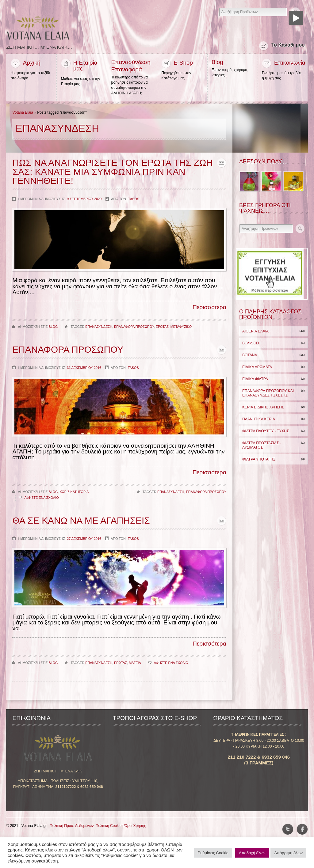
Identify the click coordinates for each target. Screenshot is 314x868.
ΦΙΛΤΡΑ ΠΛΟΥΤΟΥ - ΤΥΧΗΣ (266, 433)
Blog (53, 329)
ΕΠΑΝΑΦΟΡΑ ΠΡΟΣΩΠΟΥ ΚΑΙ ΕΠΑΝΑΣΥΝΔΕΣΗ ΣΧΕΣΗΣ (268, 395)
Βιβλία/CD (251, 345)
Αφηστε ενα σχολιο (41, 500)
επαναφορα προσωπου (134, 329)
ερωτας (162, 329)
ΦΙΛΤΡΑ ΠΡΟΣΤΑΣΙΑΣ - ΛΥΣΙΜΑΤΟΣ (262, 447)
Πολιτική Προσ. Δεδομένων (72, 828)
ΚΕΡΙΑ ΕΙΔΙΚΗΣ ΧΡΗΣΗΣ (263, 409)
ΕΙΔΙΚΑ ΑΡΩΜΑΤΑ (257, 369)
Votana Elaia (23, 114)
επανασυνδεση (99, 329)
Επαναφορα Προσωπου (69, 352)
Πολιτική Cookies (110, 828)
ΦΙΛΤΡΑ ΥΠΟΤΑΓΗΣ (259, 461)
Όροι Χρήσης (135, 828)
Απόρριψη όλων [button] (288, 853)
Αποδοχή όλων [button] (252, 853)
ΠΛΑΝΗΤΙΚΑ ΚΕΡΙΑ (259, 421)
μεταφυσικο (181, 329)
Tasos (134, 201)
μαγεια (135, 665)
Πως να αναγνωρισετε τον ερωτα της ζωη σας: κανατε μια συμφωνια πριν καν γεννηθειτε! (111, 174)
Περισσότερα (209, 310)
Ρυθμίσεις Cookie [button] (213, 853)
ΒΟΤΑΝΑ (250, 357)
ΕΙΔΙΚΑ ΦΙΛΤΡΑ (255, 381)
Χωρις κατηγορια (74, 494)
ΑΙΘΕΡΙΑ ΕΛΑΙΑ (255, 333)
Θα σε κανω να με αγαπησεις (82, 523)
